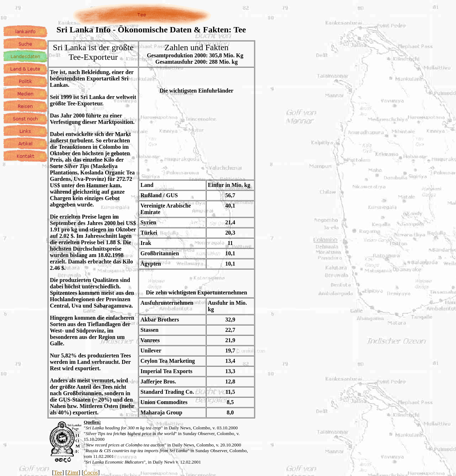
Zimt (73, 473)
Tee (58, 473)
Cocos (91, 473)
